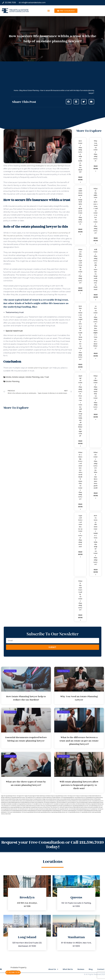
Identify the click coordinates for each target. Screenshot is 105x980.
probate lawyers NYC (99, 801)
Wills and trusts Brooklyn (93, 807)
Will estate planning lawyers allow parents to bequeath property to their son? (96, 270)
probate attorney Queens (69, 799)
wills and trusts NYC (24, 809)
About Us (49, 969)
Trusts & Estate (19, 10)
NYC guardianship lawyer (90, 798)
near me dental (32, 807)
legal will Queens (29, 796)
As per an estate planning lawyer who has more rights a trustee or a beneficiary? (96, 327)
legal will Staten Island (37, 796)
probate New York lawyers (97, 809)
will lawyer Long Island (45, 806)
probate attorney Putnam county (56, 799)
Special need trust (14, 331)
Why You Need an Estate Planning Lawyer (96, 151)
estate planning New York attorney (60, 811)
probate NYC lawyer (66, 802)
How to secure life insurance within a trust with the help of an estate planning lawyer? (96, 540)
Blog (90, 969)
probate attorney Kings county (15, 799)
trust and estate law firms (7, 811)
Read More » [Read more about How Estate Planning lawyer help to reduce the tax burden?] (80, 180)
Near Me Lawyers (39, 807)
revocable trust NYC (49, 804)
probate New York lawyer (56, 802)
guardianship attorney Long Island (48, 812)
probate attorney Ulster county (19, 801)
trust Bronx (73, 804)
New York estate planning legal (65, 798)
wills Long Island (61, 809)
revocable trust (67, 804)
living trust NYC (73, 796)
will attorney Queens (16, 806)
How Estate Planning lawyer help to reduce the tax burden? (80, 156)
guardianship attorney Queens (88, 812)
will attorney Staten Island (26, 806)
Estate (8, 377)
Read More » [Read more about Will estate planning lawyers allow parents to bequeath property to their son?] (96, 297)
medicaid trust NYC (32, 798)
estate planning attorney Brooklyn (91, 811)
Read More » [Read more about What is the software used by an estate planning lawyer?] (80, 618)
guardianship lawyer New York (84, 806)
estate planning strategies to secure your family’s (43, 166)
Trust (47, 377)
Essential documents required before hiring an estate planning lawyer (80, 206)
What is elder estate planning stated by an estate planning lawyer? (96, 393)
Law (42, 377)
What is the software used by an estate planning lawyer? (80, 596)
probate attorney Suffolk (91, 799)
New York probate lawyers (78, 798)
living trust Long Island (55, 796)
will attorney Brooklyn (80, 804)
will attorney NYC (7, 806)
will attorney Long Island (91, 804)
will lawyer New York (48, 807)
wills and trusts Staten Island (45, 809)
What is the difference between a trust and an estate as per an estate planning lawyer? (96, 211)
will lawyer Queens (64, 807)
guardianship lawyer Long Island (70, 806)
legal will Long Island (6, 796)
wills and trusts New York (14, 809)
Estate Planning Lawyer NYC (97, 806)
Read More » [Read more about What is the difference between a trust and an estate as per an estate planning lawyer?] (96, 241)
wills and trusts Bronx (83, 807)
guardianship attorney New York (63, 812)
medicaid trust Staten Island (52, 798)
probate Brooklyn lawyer (31, 801)
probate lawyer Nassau (66, 801)
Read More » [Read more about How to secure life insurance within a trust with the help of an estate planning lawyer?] (96, 572)
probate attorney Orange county (41, 799)
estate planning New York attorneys (76, 811)
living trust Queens (80, 796)
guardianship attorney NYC (76, 812)
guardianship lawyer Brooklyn (57, 806)
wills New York (68, 809)
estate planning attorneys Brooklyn (20, 811)
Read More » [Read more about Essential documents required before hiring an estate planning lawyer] (80, 232)
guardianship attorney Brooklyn (34, 812)
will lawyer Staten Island (73, 807)
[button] (49, 11)
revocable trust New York (39, 804)
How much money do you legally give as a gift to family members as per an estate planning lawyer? (80, 333)
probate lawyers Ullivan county (31, 802)
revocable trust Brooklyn (6, 804)
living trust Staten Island (89, 796)
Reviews (79, 969)
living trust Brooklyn (46, 796)
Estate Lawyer (18, 377)
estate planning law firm (19, 12)
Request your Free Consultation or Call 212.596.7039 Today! (52, 845)
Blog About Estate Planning (29, 90)
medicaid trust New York (22, 798)
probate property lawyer (98, 802)
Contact (101, 969)
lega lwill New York (14, 796)
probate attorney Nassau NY (28, 799)
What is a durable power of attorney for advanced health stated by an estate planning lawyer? (80, 476)
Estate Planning (32, 377)
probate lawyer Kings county (43, 801)
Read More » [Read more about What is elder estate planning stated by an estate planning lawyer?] (96, 417)
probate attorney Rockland (80, 799)
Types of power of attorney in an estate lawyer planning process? (80, 531)
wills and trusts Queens (34, 809)
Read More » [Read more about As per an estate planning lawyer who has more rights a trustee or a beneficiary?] (96, 356)
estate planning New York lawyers (20, 812)
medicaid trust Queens (41, 798)
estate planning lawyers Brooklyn (35, 811)
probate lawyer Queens (77, 801)
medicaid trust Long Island (11, 798)
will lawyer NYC (56, 807)
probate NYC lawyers (76, 802)
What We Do (65, 969)
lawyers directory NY (28, 804)
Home (16, 90)
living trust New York (65, 796)
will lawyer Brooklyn (36, 806)
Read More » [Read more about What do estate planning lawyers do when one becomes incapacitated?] (96, 496)
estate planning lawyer (38, 368)
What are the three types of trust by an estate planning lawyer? (80, 266)
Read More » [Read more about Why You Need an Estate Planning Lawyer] (96, 169)
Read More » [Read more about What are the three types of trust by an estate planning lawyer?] (80, 290)
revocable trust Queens (59, 804)
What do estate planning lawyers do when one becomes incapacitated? (96, 470)
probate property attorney (86, 802)
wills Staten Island (75, 809)
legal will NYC (22, 796)
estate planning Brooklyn (47, 811)
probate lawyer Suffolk (19, 802)
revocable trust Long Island (18, 804)
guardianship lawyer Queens (7, 807)
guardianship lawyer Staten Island (21, 807)
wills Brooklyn (54, 809)
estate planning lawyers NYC (85, 809)
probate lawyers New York (88, 801)
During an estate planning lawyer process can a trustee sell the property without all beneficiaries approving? (80, 406)
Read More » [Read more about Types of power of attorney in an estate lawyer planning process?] (80, 554)
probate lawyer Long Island (55, 801)
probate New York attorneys (44, 802)
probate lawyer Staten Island (7, 802)
